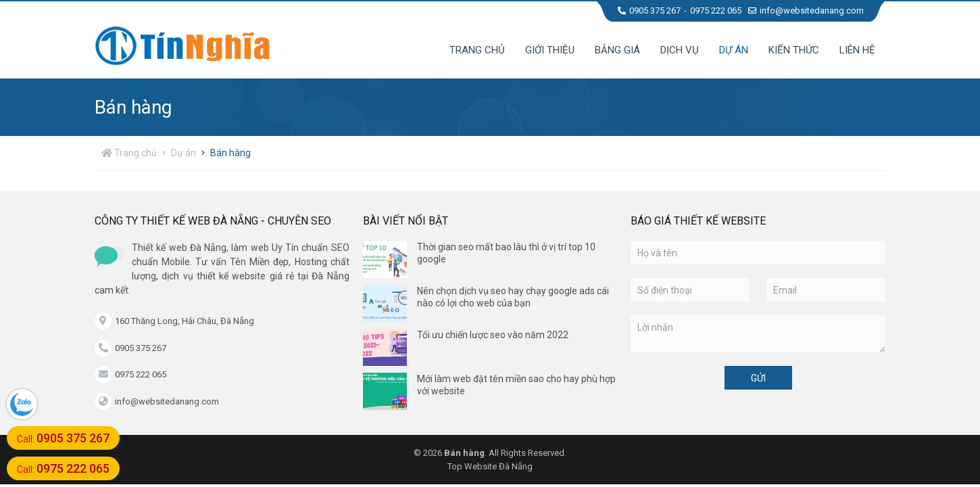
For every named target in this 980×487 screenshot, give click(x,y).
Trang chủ (477, 50)
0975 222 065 (716, 10)
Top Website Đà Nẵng (490, 466)
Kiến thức (794, 50)
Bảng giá (617, 50)
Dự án (734, 50)
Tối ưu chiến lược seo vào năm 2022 (493, 335)
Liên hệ (857, 50)
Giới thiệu (550, 50)
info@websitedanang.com (806, 10)
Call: (63, 438)
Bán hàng (230, 153)
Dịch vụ (680, 50)
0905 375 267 (649, 10)
